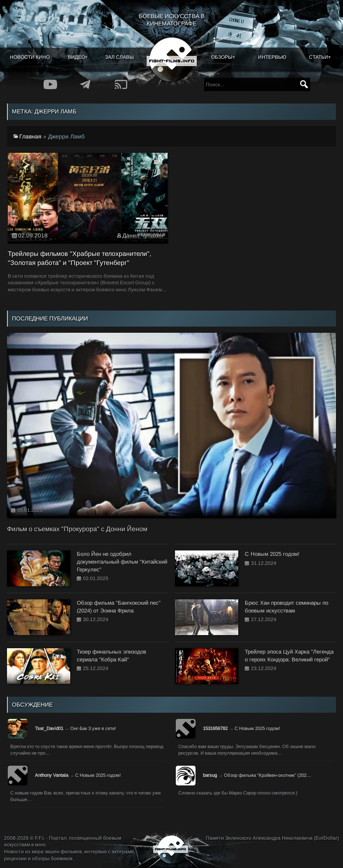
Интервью (272, 57)
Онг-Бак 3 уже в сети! (93, 728)
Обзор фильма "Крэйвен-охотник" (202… (267, 775)
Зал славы (120, 57)
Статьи (319, 57)
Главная (30, 136)
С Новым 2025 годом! (257, 728)
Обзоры (222, 57)
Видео (76, 57)
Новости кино (30, 57)
